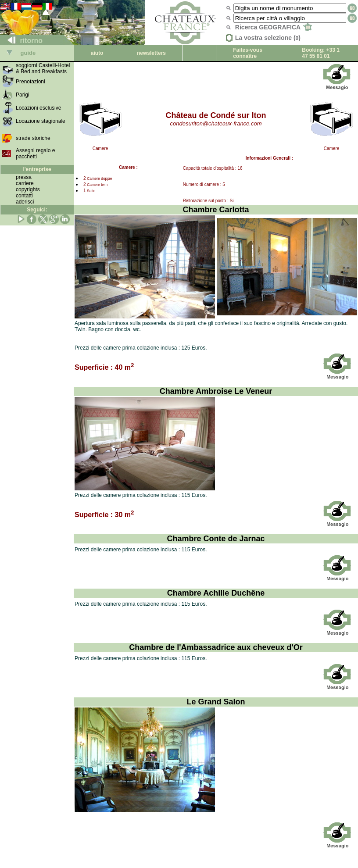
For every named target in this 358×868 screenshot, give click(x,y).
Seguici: (37, 210)
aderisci (25, 202)
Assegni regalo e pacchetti (35, 154)
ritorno (21, 41)
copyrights (28, 189)
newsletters (151, 53)
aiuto (97, 53)
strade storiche (33, 138)
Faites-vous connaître (248, 53)
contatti (24, 196)
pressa (24, 177)
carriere (25, 183)
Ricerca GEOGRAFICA (274, 27)
